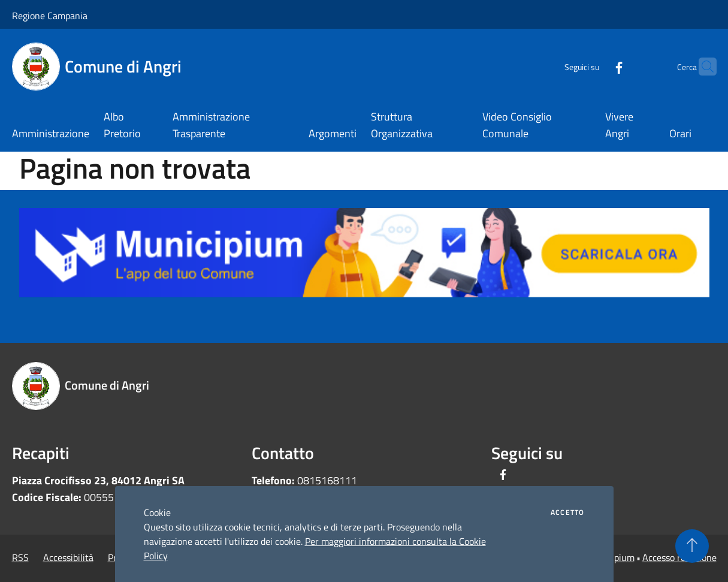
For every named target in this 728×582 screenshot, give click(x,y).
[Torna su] (692, 546)
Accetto (567, 512)
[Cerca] (702, 67)
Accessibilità (68, 557)
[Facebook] (596, 66)
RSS (20, 557)
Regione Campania (50, 16)
